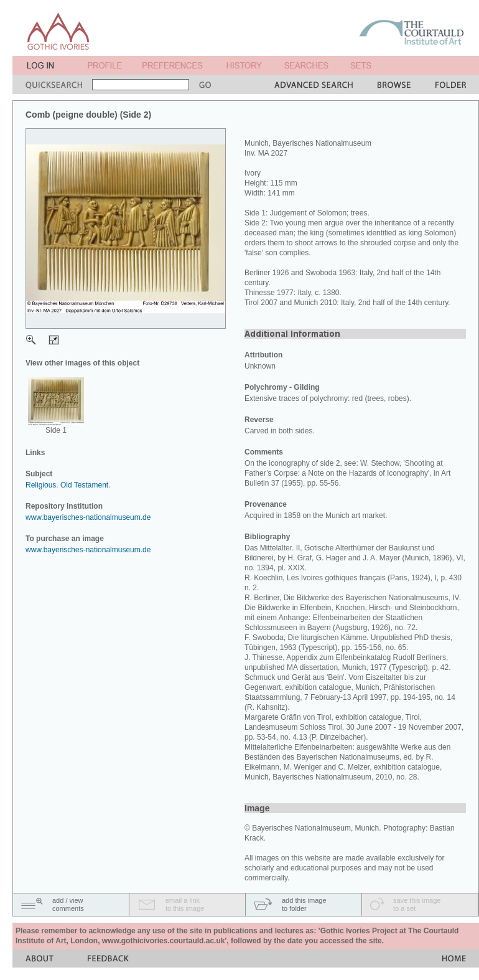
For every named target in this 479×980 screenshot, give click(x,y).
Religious (41, 485)
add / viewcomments (68, 904)
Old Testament (84, 485)
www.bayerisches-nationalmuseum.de (88, 517)
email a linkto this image (185, 904)
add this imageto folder (304, 904)
